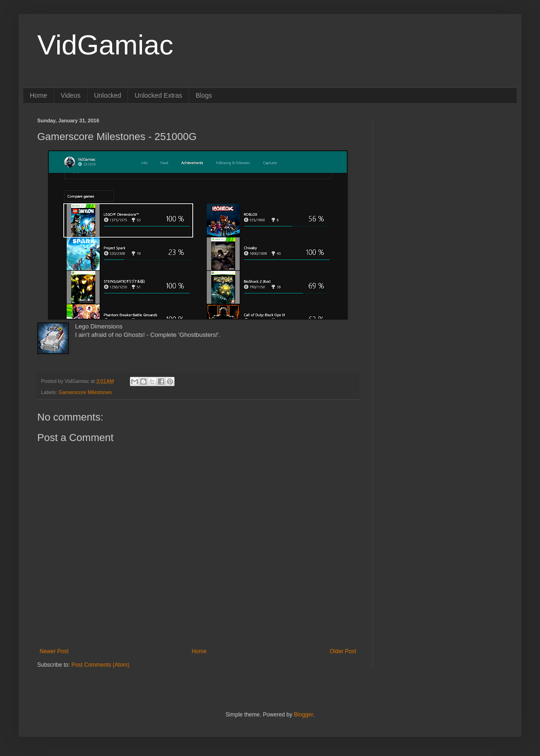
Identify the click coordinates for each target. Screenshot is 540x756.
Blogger (303, 715)
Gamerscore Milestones (85, 392)
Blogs (204, 95)
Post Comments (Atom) (100, 665)
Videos (71, 95)
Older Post (343, 651)
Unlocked (108, 95)
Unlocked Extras (158, 95)
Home (38, 95)
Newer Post (54, 651)
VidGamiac (105, 45)
